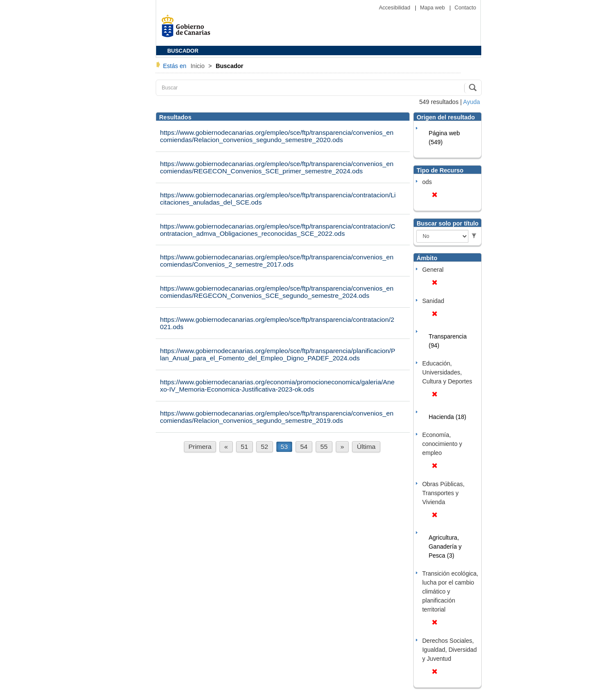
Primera (200, 447)
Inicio (198, 66)
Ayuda (472, 102)
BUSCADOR (183, 51)
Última (366, 447)
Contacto (465, 8)
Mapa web (433, 8)
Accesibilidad (395, 8)
